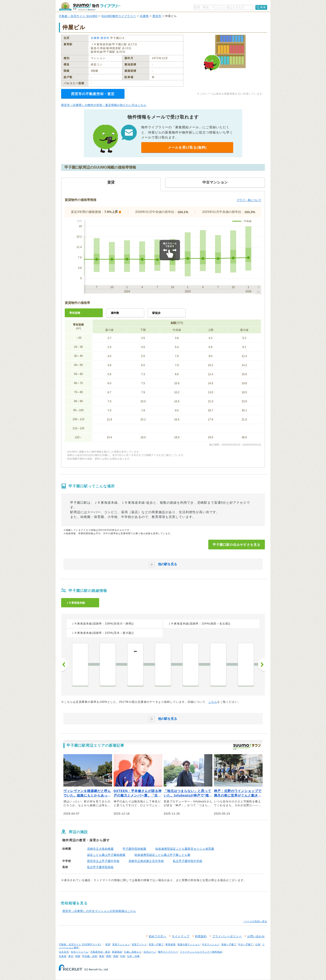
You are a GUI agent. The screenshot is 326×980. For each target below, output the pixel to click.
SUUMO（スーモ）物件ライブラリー (90, 6)
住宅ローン (150, 952)
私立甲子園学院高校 (100, 867)
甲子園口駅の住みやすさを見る (237, 545)
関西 (109, 956)
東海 (102, 956)
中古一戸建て (246, 944)
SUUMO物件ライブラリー (119, 16)
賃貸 (108, 944)
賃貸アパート (139, 944)
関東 (78, 956)
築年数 (115, 313)
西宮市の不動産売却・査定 (93, 94)
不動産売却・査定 (100, 952)
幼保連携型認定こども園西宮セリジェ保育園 (185, 849)
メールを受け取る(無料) (187, 147)
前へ (65, 665)
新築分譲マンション (189, 944)
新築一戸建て (229, 944)
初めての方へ (158, 936)
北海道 (63, 956)
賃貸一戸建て (156, 944)
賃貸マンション (121, 944)
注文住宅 (64, 952)
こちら (213, 702)
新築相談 (117, 952)
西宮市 (157, 16)
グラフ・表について (249, 200)
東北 (71, 956)
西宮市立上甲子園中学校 (103, 861)
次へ (261, 665)
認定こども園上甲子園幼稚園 (106, 855)
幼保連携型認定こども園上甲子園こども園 (162, 855)
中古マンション (211, 944)
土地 (258, 944)
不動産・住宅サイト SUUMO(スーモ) (80, 944)
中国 (122, 956)
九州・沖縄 (133, 956)
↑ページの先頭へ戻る (255, 921)
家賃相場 (170, 944)
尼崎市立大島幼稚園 (100, 849)
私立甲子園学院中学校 (188, 861)
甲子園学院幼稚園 (134, 849)
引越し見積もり (133, 952)
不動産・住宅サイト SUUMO (78, 16)
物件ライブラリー (168, 952)
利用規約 (201, 936)
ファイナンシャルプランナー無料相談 (201, 952)
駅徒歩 (156, 313)
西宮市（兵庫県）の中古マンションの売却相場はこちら (99, 911)
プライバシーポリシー (227, 936)
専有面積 (75, 313)
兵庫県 (144, 16)
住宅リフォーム (80, 952)
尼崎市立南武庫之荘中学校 (146, 861)
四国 (116, 956)
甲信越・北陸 (90, 956)
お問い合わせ (256, 936)
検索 (263, 7)
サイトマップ (181, 936)
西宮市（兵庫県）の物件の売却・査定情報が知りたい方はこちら (104, 105)
